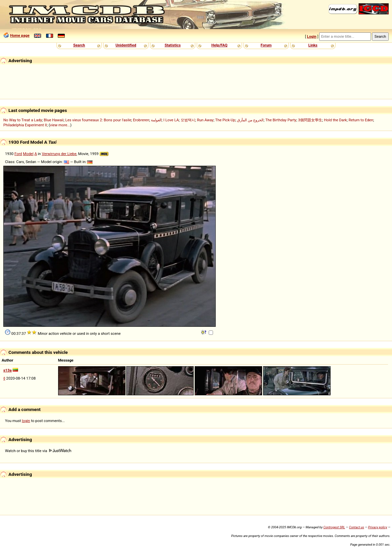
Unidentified (126, 45)
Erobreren (141, 120)
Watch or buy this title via (38, 451)
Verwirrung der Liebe (59, 154)
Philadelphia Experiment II (25, 125)
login (26, 421)
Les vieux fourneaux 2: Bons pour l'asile (98, 120)
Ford (18, 154)
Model (28, 154)
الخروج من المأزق (250, 120)
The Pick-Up (225, 120)
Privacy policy (377, 527)
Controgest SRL (334, 527)
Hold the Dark (335, 120)
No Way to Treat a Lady (23, 120)
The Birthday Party (281, 120)
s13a (8, 370)
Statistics (173, 45)
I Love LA (171, 120)
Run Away (205, 120)
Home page (20, 35)
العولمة (156, 120)
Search (79, 45)
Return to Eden (361, 120)
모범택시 (188, 120)
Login (312, 36)
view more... (60, 125)
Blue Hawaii (54, 120)
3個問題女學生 (310, 120)
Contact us (356, 527)
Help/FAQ (219, 45)
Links (313, 45)
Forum (266, 45)
